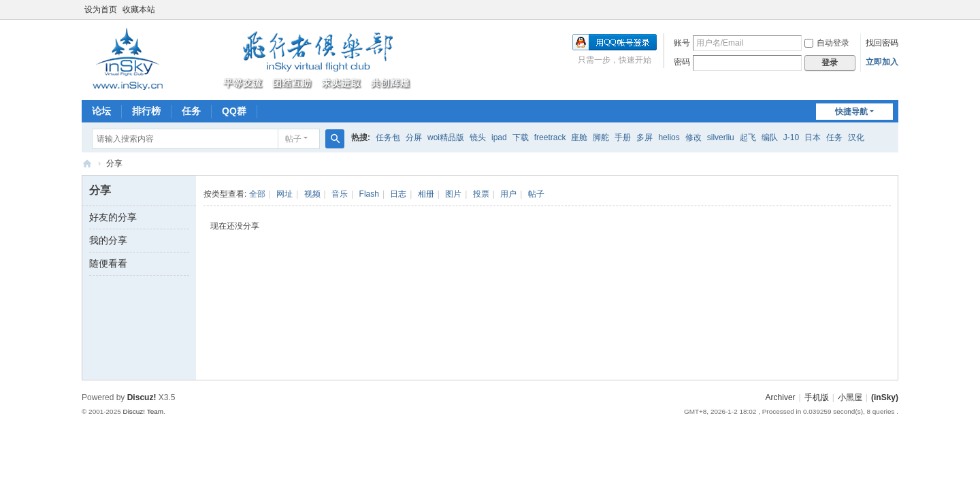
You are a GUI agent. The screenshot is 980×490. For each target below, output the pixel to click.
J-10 (791, 137)
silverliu (721, 137)
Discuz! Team (143, 411)
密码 (682, 62)
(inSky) (87, 164)
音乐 (340, 194)
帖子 (293, 139)
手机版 (817, 397)
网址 (284, 194)
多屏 (644, 137)
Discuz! (142, 397)
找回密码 (882, 43)
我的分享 (108, 240)
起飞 (748, 137)
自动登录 (827, 43)
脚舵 (601, 137)
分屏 (414, 137)
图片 (453, 194)
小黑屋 (850, 397)
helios (669, 137)
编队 (770, 137)
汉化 (856, 137)
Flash (369, 194)
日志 (398, 194)
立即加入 (882, 62)
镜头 (478, 137)
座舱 (579, 137)
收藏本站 (139, 10)
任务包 (388, 137)
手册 (623, 137)
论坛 (101, 111)
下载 (521, 137)
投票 (481, 194)
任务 (191, 111)
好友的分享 (113, 217)
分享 (114, 163)
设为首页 (101, 10)
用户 (508, 194)
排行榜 (146, 111)
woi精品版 (446, 137)
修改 (693, 137)
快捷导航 (851, 112)
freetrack (550, 137)
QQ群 (234, 111)
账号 (682, 43)
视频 (312, 194)
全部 (257, 194)
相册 (426, 194)
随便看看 (108, 263)
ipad (499, 137)
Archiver (781, 397)
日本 (813, 137)
